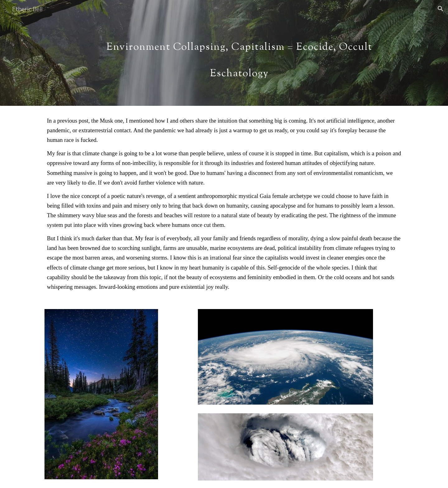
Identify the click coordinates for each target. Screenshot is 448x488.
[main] (239, 53)
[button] (441, 9)
